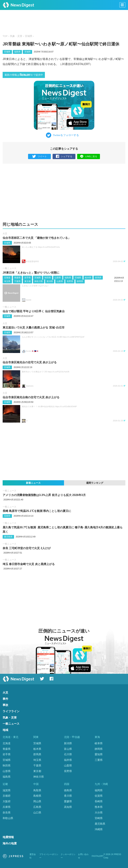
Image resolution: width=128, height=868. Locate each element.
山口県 (37, 812)
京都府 (7, 796)
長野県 (70, 281)
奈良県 (7, 812)
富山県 (68, 749)
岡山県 (37, 801)
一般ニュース (9, 268)
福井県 (68, 760)
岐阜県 (99, 743)
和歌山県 (8, 818)
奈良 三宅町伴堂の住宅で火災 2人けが (27, 548)
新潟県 (50, 281)
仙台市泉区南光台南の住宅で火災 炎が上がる (31, 397)
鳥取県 (37, 790)
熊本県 (99, 807)
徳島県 (68, 790)
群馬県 (98, 278)
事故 (5, 705)
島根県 (37, 796)
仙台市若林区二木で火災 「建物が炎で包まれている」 (37, 238)
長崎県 (7, 516)
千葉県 (17, 281)
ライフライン (11, 711)
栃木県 (88, 278)
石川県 (68, 754)
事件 (5, 699)
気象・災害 (16, 36)
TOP (5, 36)
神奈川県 (39, 281)
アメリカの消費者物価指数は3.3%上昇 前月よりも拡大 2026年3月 (44, 495)
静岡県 (80, 281)
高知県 (68, 807)
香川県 (68, 796)
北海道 (7, 278)
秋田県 (48, 278)
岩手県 (28, 278)
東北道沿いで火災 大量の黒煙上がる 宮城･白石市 (34, 328)
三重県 (99, 760)
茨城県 (28, 52)
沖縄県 (99, 829)
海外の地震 (10, 843)
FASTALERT (98, 856)
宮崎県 (99, 818)
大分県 (99, 812)
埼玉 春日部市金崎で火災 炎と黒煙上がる (29, 564)
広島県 (37, 807)
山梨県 (60, 281)
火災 (5, 233)
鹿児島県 (8, 537)
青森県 (17, 278)
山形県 (58, 278)
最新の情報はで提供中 (24, 75)
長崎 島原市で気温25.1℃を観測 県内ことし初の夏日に (37, 511)
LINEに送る (89, 156)
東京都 (28, 281)
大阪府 (7, 801)
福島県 (17, 52)
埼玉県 (7, 281)
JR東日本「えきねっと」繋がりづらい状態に (31, 273)
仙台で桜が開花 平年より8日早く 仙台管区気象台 (34, 311)
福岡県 (99, 790)
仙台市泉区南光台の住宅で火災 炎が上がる (30, 362)
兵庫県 (7, 807)
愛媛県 (68, 801)
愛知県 (99, 754)
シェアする (64, 157)
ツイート (40, 157)
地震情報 (8, 837)
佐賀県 (99, 796)
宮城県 (29, 36)
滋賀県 (7, 790)
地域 (5, 730)
